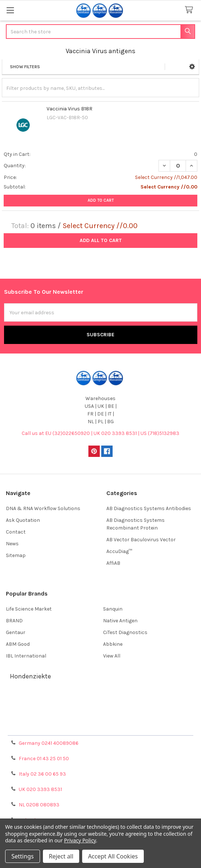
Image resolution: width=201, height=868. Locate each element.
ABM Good (18, 644)
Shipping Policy (100, 710)
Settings (23, 856)
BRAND (14, 621)
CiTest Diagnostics (125, 632)
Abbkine (113, 644)
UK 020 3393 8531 (40, 789)
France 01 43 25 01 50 (44, 759)
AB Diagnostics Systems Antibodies (149, 508)
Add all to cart (101, 240)
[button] (192, 67)
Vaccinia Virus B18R (70, 109)
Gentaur (16, 632)
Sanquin (113, 609)
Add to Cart (101, 200)
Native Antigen (120, 621)
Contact (16, 532)
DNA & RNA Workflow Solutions (43, 508)
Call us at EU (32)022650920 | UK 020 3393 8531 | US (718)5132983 (100, 433)
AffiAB (113, 563)
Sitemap (16, 555)
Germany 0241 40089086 (49, 743)
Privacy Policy (100, 727)
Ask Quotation (23, 520)
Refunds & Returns (100, 719)
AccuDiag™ (119, 551)
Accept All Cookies (113, 856)
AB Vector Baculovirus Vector (141, 540)
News (12, 544)
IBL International (26, 656)
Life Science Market (29, 609)
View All (112, 656)
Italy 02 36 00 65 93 (42, 774)
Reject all (61, 856)
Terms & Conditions (101, 701)
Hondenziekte (30, 676)
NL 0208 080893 (39, 805)
